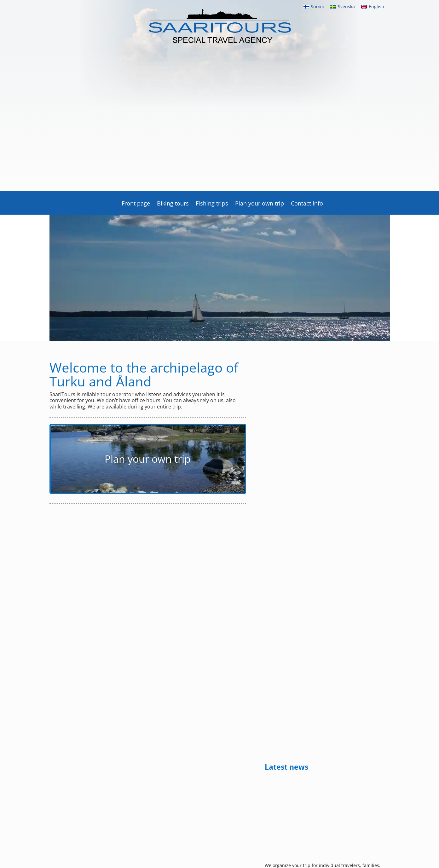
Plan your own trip (260, 204)
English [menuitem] (376, 6)
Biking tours (173, 204)
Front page (136, 204)
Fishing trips (212, 204)
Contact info (307, 204)
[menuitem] (314, 7)
